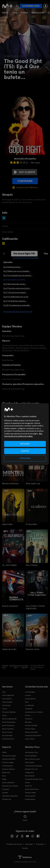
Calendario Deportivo (10, 796)
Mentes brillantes (10, 484)
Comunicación (30, 796)
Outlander (29, 709)
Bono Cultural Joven (32, 759)
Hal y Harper (32, 565)
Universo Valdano (8, 769)
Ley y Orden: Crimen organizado (35, 607)
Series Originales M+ (9, 719)
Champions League (9, 756)
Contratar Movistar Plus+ (34, 779)
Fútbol (24, 13)
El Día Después (7, 766)
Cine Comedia (7, 702)
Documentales (7, 736)
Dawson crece (32, 649)
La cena (28, 695)
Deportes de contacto (10, 786)
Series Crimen (7, 732)
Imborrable (7, 524)
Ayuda (25, 818)
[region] (25, 434)
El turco (28, 715)
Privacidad (40, 844)
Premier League (8, 762)
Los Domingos (30, 692)
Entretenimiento (8, 739)
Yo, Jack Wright (9, 565)
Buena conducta (10, 606)
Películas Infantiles (9, 712)
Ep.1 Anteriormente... (12, 267)
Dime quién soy (33, 484)
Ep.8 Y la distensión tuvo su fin (16, 297)
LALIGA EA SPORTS (9, 759)
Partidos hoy (7, 799)
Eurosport (6, 789)
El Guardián (31, 524)
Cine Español (7, 699)
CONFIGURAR (25, 458)
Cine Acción (6, 705)
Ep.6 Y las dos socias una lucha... (17, 288)
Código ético (30, 772)
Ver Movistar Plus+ (32, 752)
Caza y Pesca (30, 739)
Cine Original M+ (8, 695)
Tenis (4, 776)
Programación (30, 799)
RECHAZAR (25, 444)
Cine (15, 13)
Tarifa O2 (28, 786)
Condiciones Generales (33, 766)
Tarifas (27, 783)
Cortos (5, 709)
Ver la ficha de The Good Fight (26, 258)
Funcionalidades (31, 756)
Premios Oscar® (31, 725)
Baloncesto (38, 13)
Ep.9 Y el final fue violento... (15, 301)
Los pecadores (30, 699)
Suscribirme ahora (31, 6)
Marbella (28, 722)
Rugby (4, 779)
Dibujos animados (31, 732)
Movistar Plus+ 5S (31, 769)
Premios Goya (30, 729)
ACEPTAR (25, 451)
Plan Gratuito (30, 776)
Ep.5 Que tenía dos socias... (15, 284)
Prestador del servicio (14, 844)
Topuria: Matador (8, 783)
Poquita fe (29, 719)
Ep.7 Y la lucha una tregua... (15, 292)
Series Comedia (8, 729)
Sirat (27, 702)
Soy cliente (25, 172)
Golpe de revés (9, 649)
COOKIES (25, 848)
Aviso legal (29, 844)
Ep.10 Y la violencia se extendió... (17, 305)
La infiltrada (29, 705)
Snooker (5, 793)
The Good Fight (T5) (24, 254)
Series (5, 13)
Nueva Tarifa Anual (32, 789)
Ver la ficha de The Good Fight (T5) (18, 312)
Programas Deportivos (33, 736)
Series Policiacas (8, 725)
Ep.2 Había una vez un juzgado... (17, 271)
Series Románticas (9, 722)
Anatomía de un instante (34, 712)
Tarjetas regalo (30, 793)
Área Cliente (30, 762)
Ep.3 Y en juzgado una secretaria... (18, 275)
